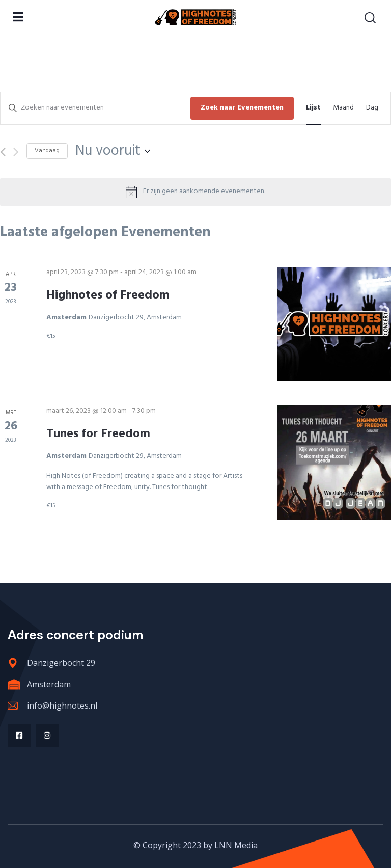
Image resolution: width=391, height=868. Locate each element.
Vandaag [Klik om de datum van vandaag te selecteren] (47, 151)
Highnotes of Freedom (108, 295)
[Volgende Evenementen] (16, 152)
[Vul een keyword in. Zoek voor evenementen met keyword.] (95, 108)
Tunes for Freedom (98, 434)
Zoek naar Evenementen (242, 108)
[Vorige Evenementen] (3, 152)
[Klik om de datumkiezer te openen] (113, 151)
